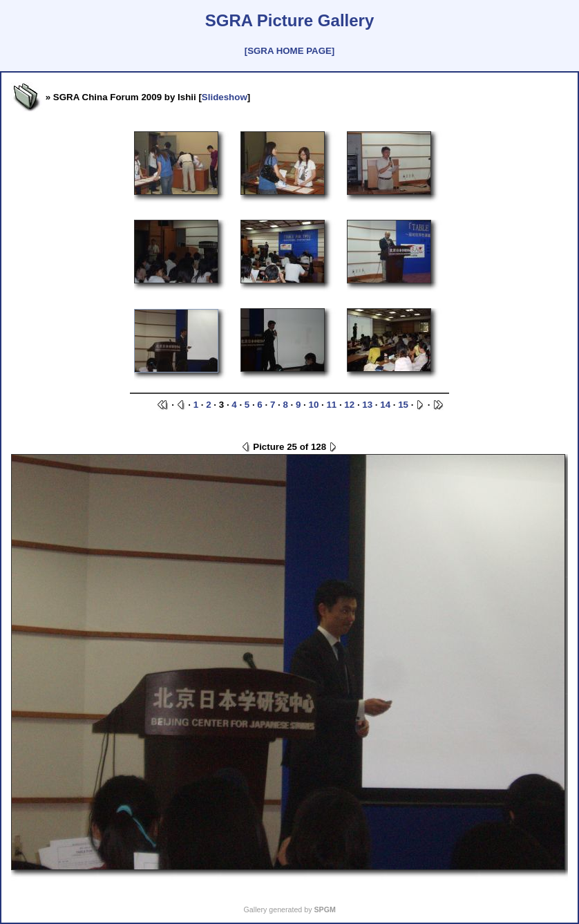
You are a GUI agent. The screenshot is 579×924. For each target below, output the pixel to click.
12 (349, 405)
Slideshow (225, 97)
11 (331, 405)
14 (385, 405)
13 (367, 405)
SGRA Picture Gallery (290, 20)
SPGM (324, 909)
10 (313, 405)
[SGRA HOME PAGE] (289, 51)
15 (403, 405)
